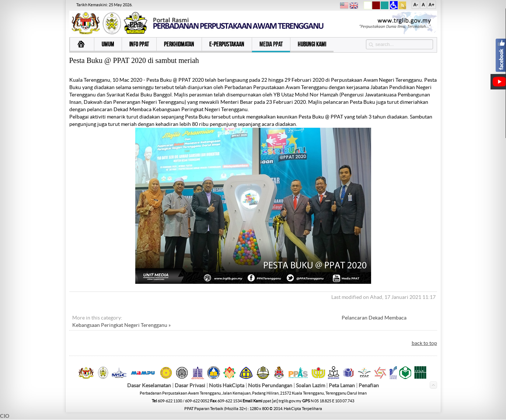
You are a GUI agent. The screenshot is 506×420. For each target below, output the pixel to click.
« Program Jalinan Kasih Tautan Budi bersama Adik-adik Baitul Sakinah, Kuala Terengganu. (230, 318)
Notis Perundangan (270, 385)
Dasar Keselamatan (149, 385)
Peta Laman (342, 385)
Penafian (369, 385)
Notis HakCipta (227, 385)
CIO (5, 416)
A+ (432, 5)
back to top (424, 343)
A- (416, 5)
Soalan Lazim (310, 385)
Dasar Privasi (190, 385)
